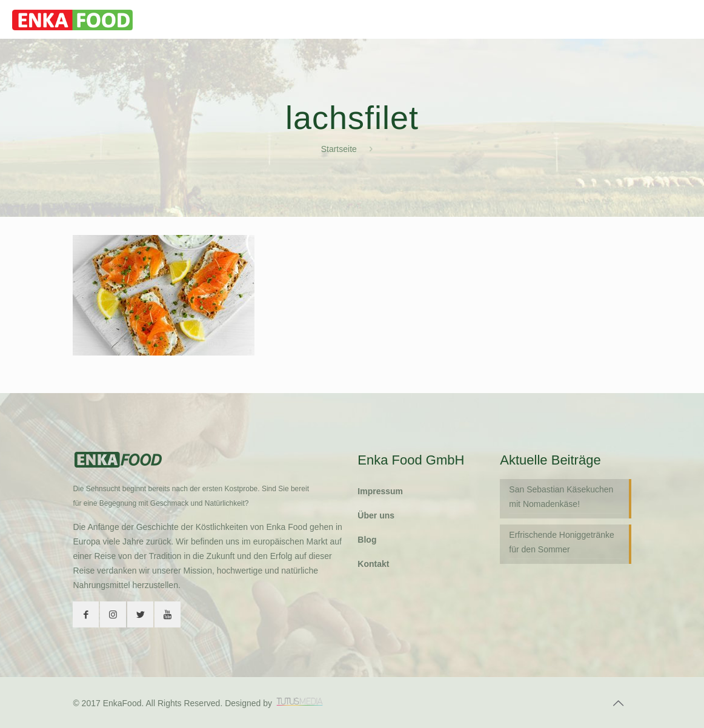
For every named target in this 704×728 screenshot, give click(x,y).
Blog (367, 540)
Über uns (376, 515)
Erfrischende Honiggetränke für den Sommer (562, 542)
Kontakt (373, 564)
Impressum (380, 491)
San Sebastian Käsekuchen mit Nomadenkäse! (561, 497)
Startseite (339, 149)
